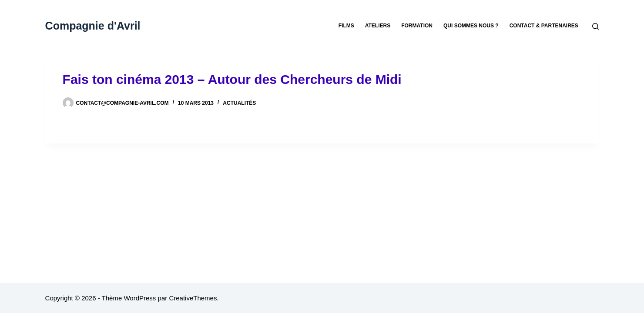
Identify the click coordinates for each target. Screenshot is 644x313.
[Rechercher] (595, 26)
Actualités (239, 103)
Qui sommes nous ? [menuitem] (471, 26)
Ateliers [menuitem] (378, 26)
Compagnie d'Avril (93, 26)
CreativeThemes (193, 298)
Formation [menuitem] (417, 26)
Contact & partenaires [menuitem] (544, 26)
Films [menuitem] (346, 26)
